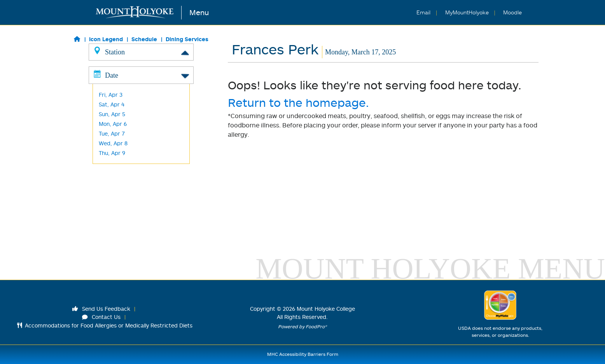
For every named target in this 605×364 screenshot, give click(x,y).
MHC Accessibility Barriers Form (303, 354)
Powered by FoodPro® (302, 327)
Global (107, 91)
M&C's (107, 198)
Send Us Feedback (101, 309)
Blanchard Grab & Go (126, 188)
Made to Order (118, 110)
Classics (109, 71)
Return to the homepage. (298, 102)
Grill (104, 81)
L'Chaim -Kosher (120, 149)
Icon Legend (106, 39)
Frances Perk (116, 178)
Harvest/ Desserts (122, 139)
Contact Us (101, 317)
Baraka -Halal (116, 130)
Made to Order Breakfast (131, 100)
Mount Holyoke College (326, 309)
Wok (104, 120)
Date (141, 223)
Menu (199, 12)
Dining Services (187, 39)
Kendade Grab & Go (124, 159)
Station (141, 52)
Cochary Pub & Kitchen (128, 168)
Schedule (144, 39)
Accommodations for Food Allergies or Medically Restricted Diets (105, 325)
